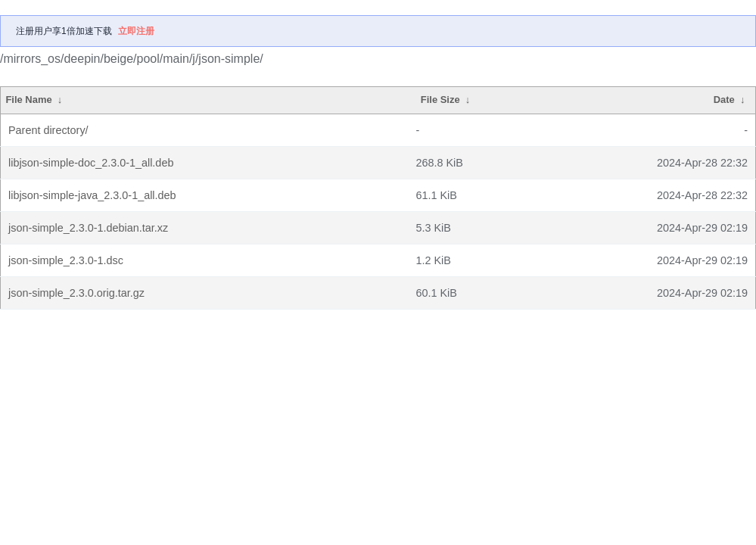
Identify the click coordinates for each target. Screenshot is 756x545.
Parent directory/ (48, 130)
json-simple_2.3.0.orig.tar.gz (76, 293)
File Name (28, 100)
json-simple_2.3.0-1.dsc (66, 260)
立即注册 (136, 31)
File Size (440, 100)
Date (724, 100)
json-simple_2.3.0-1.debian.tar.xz (88, 228)
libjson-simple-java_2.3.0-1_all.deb (92, 195)
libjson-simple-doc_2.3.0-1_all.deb (91, 163)
